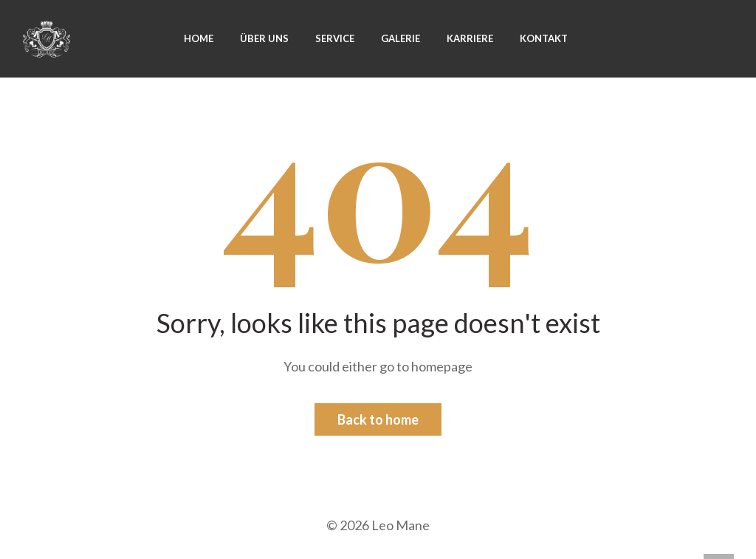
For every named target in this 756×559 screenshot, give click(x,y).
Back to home (378, 419)
